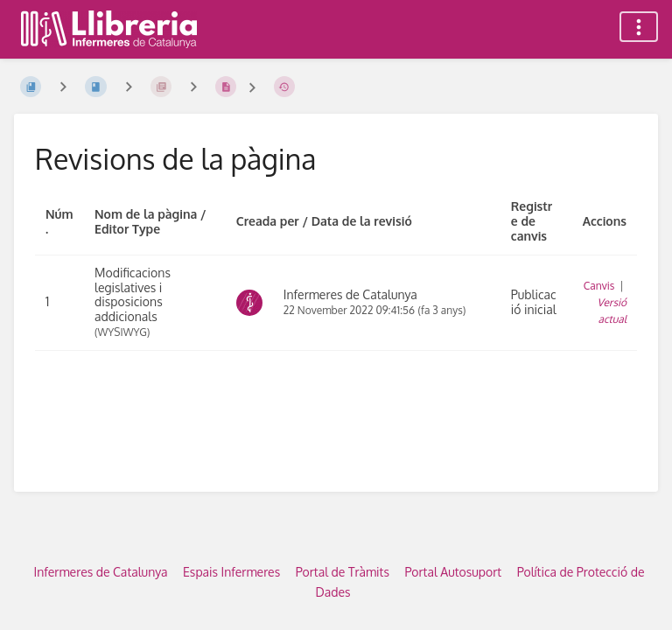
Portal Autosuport (453, 572)
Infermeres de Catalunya (101, 572)
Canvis (599, 286)
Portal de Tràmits (343, 572)
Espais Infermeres (231, 572)
